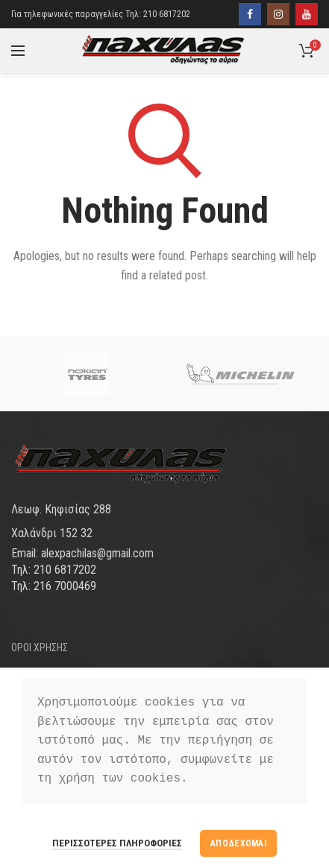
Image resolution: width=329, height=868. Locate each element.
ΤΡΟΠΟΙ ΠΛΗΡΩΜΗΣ (52, 699)
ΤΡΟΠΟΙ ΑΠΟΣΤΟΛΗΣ (54, 673)
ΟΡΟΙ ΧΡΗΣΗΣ (40, 647)
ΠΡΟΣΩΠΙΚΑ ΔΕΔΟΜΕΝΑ (61, 725)
